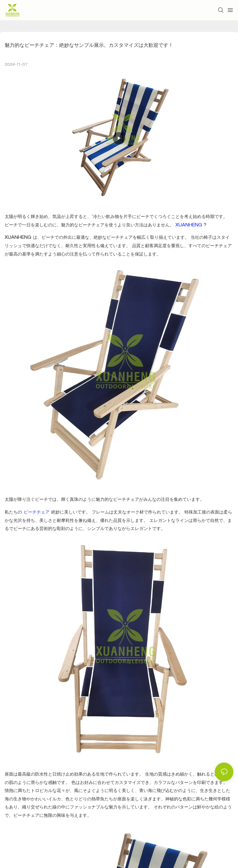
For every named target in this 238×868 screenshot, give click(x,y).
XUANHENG (190, 225)
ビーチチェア (37, 513)
